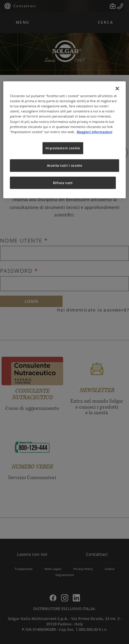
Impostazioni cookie (63, 148)
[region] (64, 140)
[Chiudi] (117, 88)
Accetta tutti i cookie (65, 165)
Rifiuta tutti (63, 183)
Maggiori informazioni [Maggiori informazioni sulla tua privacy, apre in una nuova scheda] (94, 132)
